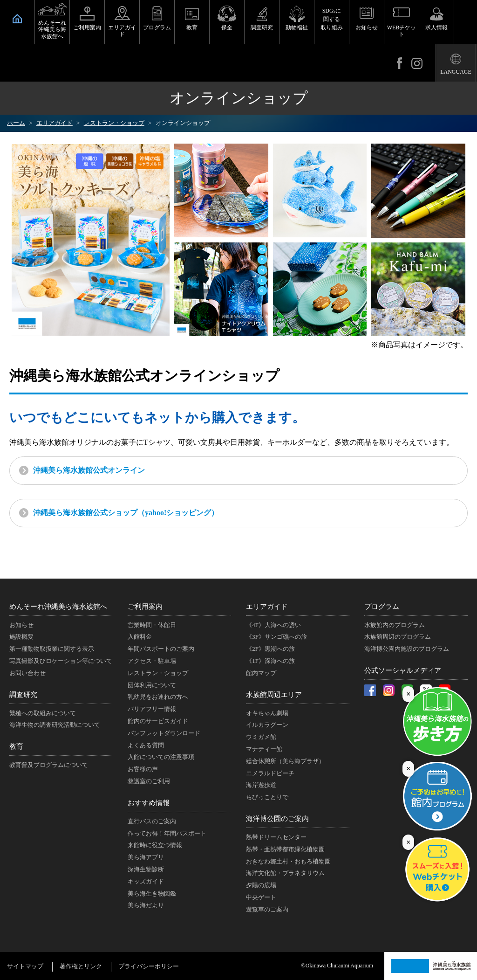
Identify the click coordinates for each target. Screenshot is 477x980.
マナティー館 (264, 749)
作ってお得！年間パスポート (167, 833)
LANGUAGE (456, 72)
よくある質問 (146, 745)
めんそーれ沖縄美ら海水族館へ (52, 30)
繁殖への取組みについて (43, 713)
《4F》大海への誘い (273, 625)
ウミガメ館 (261, 737)
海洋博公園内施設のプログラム (407, 649)
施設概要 (21, 637)
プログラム (157, 28)
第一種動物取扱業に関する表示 (52, 649)
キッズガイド (146, 881)
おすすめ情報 (149, 803)
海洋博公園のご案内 (277, 819)
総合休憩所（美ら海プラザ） (285, 761)
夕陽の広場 (261, 885)
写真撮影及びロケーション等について (61, 661)
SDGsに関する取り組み (332, 19)
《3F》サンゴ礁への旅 (276, 637)
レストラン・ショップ (158, 673)
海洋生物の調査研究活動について (55, 725)
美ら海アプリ (146, 857)
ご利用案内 (87, 28)
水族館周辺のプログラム (398, 637)
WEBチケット (402, 31)
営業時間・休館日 (152, 625)
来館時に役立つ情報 (155, 845)
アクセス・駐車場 (152, 661)
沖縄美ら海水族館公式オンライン (89, 470)
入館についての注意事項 (161, 757)
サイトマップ (25, 966)
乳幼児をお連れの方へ (158, 697)
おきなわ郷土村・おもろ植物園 (288, 861)
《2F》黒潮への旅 (270, 649)
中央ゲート (261, 897)
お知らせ (367, 28)
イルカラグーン (267, 725)
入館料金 (140, 637)
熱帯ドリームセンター (276, 837)
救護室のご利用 (149, 781)
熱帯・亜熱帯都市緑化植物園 (285, 849)
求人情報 (436, 28)
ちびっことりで (267, 797)
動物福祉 (297, 28)
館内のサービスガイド (158, 721)
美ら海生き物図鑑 (152, 894)
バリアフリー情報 (152, 709)
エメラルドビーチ (270, 773)
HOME (17, 19)
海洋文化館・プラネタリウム (285, 873)
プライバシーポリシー (149, 966)
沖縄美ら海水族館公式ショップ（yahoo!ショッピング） (126, 513)
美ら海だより (146, 905)
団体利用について (152, 685)
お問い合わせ (27, 673)
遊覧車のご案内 (267, 909)
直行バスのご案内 (152, 821)
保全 (227, 28)
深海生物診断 (146, 869)
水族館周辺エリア (274, 695)
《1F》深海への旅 (270, 661)
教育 (192, 28)
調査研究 (262, 28)
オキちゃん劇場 (267, 713)
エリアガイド (122, 31)
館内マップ (261, 673)
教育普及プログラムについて (49, 765)
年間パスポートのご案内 (161, 649)
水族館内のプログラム (395, 625)
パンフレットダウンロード (164, 733)
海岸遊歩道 (261, 785)
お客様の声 (143, 769)
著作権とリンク (81, 966)
